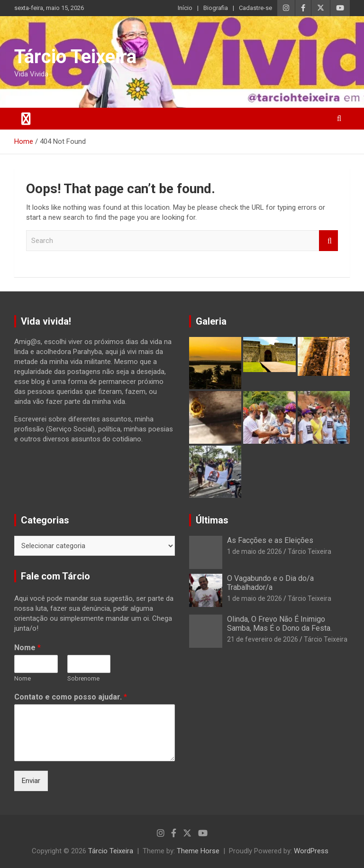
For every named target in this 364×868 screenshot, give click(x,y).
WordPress (311, 851)
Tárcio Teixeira (75, 57)
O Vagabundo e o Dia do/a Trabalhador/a (270, 583)
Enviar (31, 781)
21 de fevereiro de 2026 (263, 639)
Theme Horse (198, 851)
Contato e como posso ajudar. (71, 697)
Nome (27, 648)
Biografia (216, 8)
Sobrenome (83, 678)
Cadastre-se (255, 8)
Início (185, 8)
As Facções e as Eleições (270, 540)
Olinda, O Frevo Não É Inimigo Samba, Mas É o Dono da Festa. (279, 624)
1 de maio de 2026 (255, 551)
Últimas (212, 520)
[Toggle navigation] (26, 119)
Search (328, 241)
